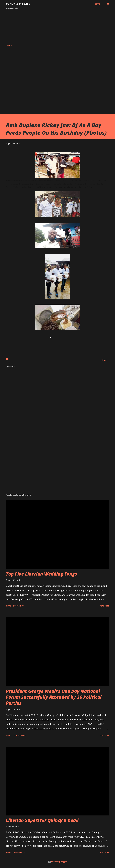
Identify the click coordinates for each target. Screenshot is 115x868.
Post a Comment (20, 735)
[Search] (98, 4)
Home (9, 45)
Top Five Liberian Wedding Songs (41, 574)
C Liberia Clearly (18, 4)
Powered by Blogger (57, 862)
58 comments (19, 852)
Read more (105, 606)
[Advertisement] (57, 27)
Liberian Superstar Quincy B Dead (42, 820)
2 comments (18, 606)
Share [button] (104, 360)
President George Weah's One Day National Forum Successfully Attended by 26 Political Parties (54, 697)
